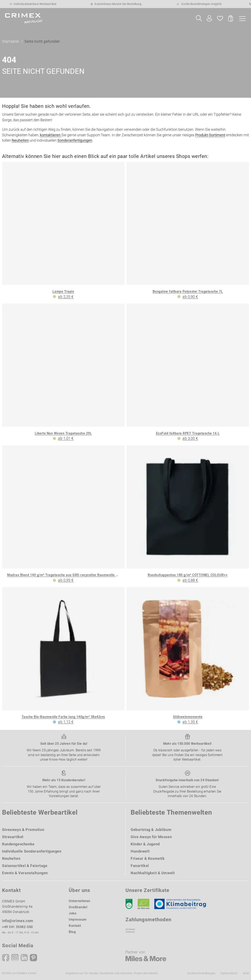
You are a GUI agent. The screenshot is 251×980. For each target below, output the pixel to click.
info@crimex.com (18, 921)
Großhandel (78, 907)
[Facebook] (6, 958)
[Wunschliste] (220, 18)
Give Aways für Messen (151, 837)
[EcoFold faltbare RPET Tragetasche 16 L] (188, 373)
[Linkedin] (24, 958)
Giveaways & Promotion (23, 830)
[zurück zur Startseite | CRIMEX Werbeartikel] (24, 18)
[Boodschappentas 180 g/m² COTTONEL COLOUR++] (188, 514)
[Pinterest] (33, 958)
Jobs (73, 913)
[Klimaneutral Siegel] (182, 904)
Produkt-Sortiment (210, 135)
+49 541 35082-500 (17, 927)
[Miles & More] (146, 956)
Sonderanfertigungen (75, 141)
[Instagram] (15, 958)
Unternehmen (80, 901)
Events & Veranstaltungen (25, 873)
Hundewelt (140, 851)
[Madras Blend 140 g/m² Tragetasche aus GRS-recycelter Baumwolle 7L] (63, 514)
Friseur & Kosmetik (148, 858)
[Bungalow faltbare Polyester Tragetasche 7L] (188, 231)
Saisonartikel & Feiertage (25, 866)
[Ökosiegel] (144, 904)
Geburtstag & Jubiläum (151, 830)
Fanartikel (140, 866)
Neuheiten (20, 141)
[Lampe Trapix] (63, 231)
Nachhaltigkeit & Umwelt (153, 873)
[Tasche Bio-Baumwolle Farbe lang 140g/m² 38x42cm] (63, 656)
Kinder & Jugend (145, 844)
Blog (72, 932)
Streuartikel (13, 837)
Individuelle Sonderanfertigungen (32, 851)
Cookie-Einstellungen (202, 973)
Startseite (10, 42)
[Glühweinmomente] (188, 656)
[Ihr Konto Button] (209, 18)
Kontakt (75, 926)
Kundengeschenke (18, 844)
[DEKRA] (129, 904)
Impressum (78, 919)
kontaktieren (51, 135)
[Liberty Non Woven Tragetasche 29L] (63, 373)
